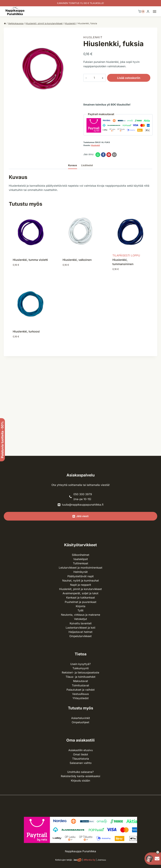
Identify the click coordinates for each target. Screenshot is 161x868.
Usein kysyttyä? (80, 664)
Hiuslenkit (93, 37)
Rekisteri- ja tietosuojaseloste (80, 673)
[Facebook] (103, 155)
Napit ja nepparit (81, 585)
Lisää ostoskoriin (124, 78)
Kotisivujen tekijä (63, 860)
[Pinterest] (109, 155)
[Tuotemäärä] (92, 78)
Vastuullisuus (80, 694)
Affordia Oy (89, 860)
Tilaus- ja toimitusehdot (80, 677)
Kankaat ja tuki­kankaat (81, 598)
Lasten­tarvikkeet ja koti (80, 628)
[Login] (148, 12)
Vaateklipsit (81, 559)
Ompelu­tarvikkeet (80, 636)
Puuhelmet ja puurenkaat (81, 602)
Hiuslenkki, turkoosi (26, 331)
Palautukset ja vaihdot (81, 690)
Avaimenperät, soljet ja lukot (80, 593)
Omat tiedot (81, 754)
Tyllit (80, 610)
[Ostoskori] (142, 11)
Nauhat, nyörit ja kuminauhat (81, 581)
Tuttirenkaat (81, 563)
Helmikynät (81, 572)
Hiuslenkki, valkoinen (77, 260)
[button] (152, 852)
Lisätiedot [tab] (87, 165)
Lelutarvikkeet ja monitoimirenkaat (81, 568)
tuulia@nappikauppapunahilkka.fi (83, 505)
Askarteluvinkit (81, 718)
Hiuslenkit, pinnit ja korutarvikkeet (80, 589)
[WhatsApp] (98, 155)
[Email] (114, 155)
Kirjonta (81, 606)
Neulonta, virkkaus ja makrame (81, 615)
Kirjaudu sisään (80, 781)
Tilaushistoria (81, 759)
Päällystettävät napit (81, 576)
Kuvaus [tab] (73, 165)
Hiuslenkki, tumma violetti (30, 260)
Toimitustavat (80, 685)
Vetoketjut (80, 619)
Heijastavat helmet (80, 632)
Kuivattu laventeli (81, 623)
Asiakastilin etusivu (81, 750)
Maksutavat (81, 681)
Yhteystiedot (81, 698)
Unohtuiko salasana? (80, 772)
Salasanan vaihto (81, 763)
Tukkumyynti (81, 668)
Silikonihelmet (81, 555)
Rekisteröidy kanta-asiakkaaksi (80, 776)
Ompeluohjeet (80, 722)
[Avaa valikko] (156, 11)
